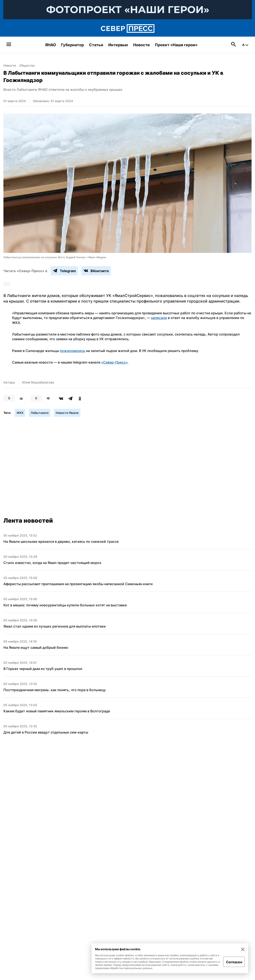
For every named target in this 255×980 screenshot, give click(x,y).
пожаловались (72, 351)
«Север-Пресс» (114, 362)
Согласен (234, 962)
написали (159, 318)
